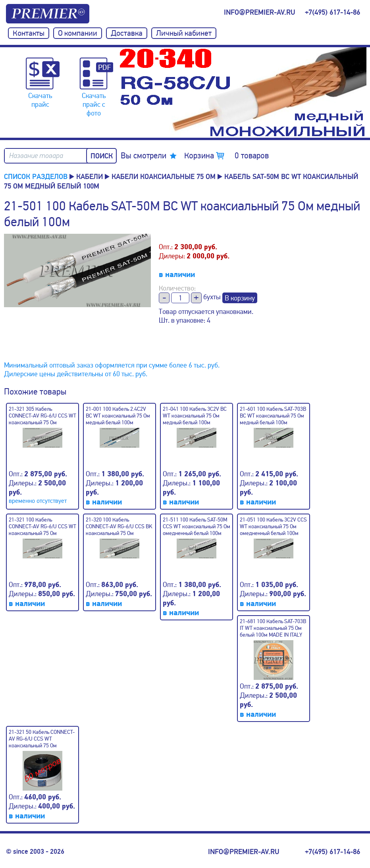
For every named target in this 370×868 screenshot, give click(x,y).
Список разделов (36, 177)
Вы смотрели (144, 156)
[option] (243, 92)
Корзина (226, 156)
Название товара (36, 156)
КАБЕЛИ (90, 177)
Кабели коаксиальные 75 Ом (164, 177)
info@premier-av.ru (259, 12)
